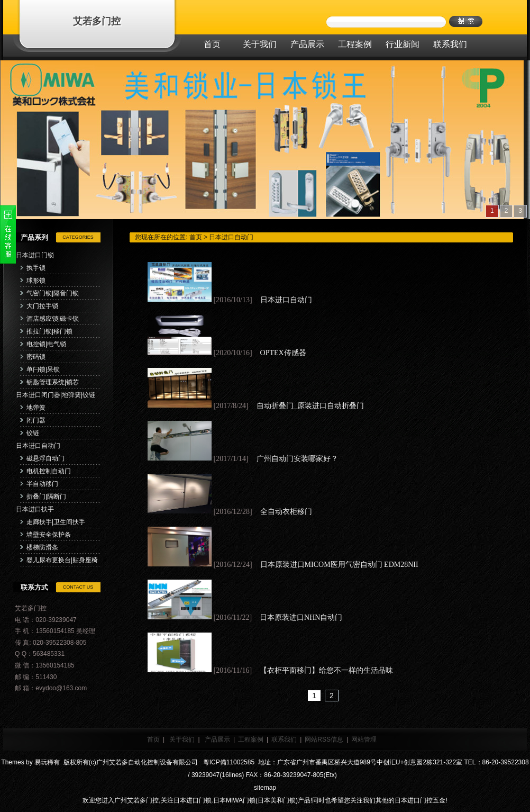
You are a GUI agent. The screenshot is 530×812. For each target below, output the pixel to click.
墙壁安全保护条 (49, 535)
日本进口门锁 (35, 255)
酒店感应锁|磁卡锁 (53, 319)
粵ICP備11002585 (228, 762)
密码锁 (36, 357)
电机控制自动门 (49, 471)
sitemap (265, 788)
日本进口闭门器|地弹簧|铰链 (56, 395)
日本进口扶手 (35, 509)
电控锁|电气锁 (46, 344)
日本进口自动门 (38, 446)
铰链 (33, 433)
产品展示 (217, 739)
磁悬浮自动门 (45, 458)
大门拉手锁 (42, 306)
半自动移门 (42, 484)
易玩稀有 (47, 762)
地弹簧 (36, 408)
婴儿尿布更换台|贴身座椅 (62, 560)
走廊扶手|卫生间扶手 (56, 522)
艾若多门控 (97, 21)
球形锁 (36, 281)
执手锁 (36, 268)
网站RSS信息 (324, 739)
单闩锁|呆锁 (43, 369)
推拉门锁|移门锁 (49, 331)
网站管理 (364, 739)
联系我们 (284, 739)
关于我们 (182, 739)
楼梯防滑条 (42, 547)
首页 (196, 237)
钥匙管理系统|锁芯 (53, 382)
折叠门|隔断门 (46, 497)
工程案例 (251, 739)
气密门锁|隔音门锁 (53, 293)
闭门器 (36, 420)
